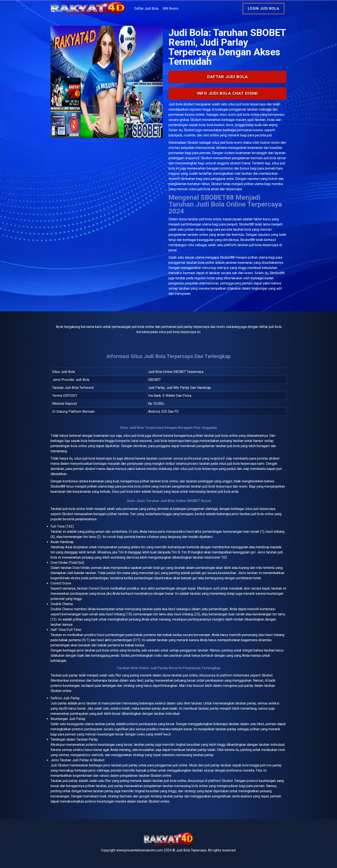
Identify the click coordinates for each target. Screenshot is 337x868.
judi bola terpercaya (97, 458)
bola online (77, 509)
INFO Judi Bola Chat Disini (227, 93)
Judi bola (175, 104)
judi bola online (210, 219)
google (145, 796)
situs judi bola (222, 143)
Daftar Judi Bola (146, 8)
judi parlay (70, 675)
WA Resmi (171, 8)
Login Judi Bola (263, 8)
